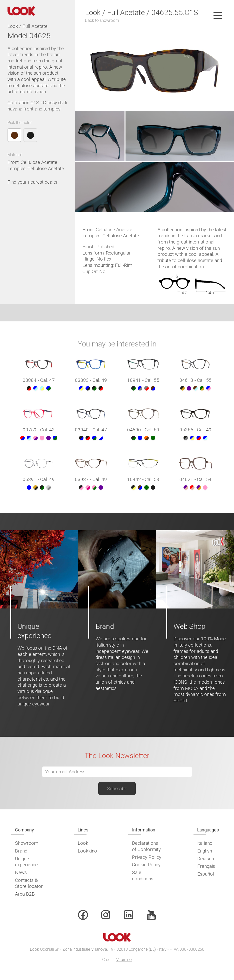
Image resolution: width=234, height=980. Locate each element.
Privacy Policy (147, 857)
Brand (21, 851)
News (21, 872)
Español (206, 874)
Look (83, 843)
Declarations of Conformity (146, 846)
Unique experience (26, 862)
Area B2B (25, 894)
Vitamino (124, 960)
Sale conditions (143, 876)
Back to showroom (102, 20)
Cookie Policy (146, 865)
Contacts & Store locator (29, 883)
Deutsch (206, 859)
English (205, 851)
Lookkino (87, 851)
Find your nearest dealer (33, 182)
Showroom (27, 843)
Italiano (205, 843)
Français (206, 866)
